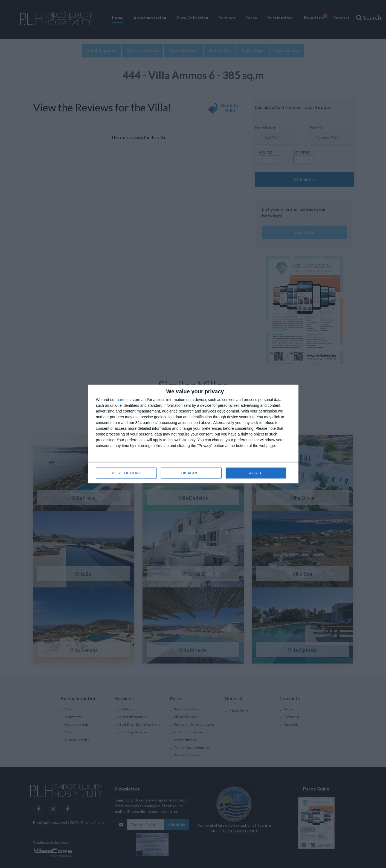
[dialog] (193, 434)
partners (124, 400)
